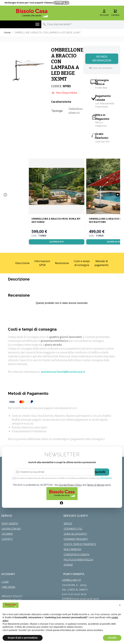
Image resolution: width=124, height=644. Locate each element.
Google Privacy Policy (70, 484)
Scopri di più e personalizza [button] (23, 638)
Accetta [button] (112, 638)
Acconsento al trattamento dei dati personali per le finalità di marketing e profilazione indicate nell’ (63, 478)
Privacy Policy (12, 596)
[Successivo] (118, 194)
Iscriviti (100, 471)
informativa (106, 478)
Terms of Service (96, 484)
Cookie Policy (12, 600)
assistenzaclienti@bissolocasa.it (63, 371)
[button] (120, 605)
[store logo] (32, 12)
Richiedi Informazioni (102, 58)
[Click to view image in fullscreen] (26, 67)
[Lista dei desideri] (100, 68)
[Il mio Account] (104, 13)
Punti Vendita (10, 523)
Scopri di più (57, 241)
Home (7, 32)
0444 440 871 (61, 3)
